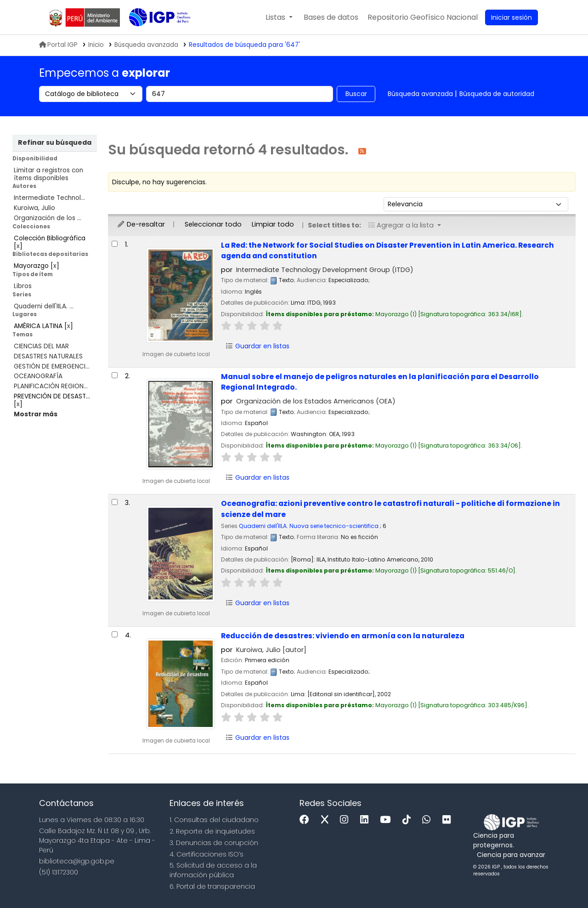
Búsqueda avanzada (420, 94)
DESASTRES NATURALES (48, 356)
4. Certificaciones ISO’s (206, 854)
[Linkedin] (367, 820)
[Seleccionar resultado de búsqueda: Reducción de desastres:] (115, 634)
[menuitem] (423, 17)
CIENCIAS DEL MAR (41, 346)
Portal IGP (58, 45)
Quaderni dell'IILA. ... (44, 306)
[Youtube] (387, 820)
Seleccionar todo (213, 224)
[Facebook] (307, 820)
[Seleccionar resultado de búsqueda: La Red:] (115, 244)
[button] (279, 17)
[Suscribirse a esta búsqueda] (362, 150)
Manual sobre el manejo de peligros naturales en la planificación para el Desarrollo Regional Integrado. (380, 382)
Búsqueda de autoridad (497, 94)
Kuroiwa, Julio (34, 208)
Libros (23, 286)
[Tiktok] (409, 820)
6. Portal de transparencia (212, 886)
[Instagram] (346, 820)
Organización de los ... (48, 218)
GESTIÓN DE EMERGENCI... (52, 366)
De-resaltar (141, 224)
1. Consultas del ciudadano (214, 820)
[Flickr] (449, 820)
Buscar (356, 94)
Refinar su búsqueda (55, 142)
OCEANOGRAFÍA (38, 376)
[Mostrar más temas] (36, 414)
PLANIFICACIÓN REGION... (51, 386)
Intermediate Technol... (49, 198)
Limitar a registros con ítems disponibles (48, 174)
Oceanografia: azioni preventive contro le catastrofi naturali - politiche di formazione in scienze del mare (390, 509)
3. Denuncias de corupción (214, 843)
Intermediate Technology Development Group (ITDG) (325, 270)
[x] (327, 820)
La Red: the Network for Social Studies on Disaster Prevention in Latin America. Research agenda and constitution (387, 250)
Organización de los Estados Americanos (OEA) (316, 401)
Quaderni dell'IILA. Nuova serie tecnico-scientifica (309, 526)
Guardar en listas (257, 346)
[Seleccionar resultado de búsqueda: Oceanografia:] (115, 502)
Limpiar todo (273, 224)
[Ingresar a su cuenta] (512, 17)
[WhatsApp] (429, 820)
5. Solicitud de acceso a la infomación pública (213, 870)
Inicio (96, 45)
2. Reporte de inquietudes (212, 831)
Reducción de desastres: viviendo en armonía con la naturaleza (343, 636)
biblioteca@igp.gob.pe (77, 861)
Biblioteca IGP (152, 36)
